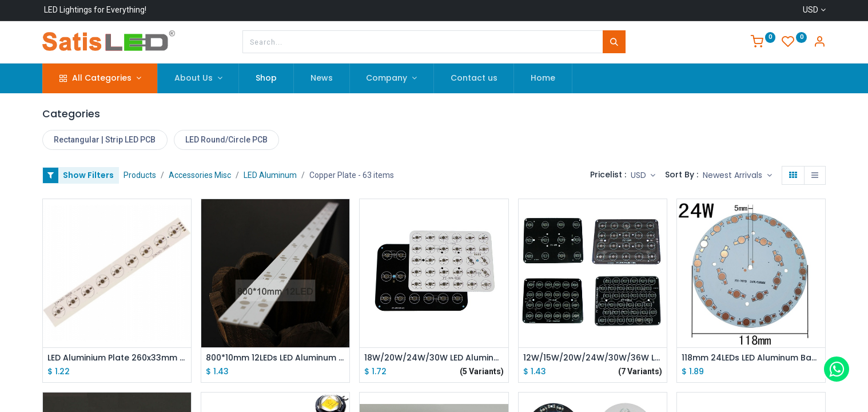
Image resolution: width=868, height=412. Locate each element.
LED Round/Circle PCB (226, 140)
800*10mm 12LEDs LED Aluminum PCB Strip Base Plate (275, 358)
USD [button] (640, 175)
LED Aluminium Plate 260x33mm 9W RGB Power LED (117, 358)
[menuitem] (266, 78)
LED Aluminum (270, 175)
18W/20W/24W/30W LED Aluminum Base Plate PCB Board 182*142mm (434, 358)
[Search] (614, 42)
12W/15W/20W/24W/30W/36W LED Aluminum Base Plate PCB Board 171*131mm (593, 358)
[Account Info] (819, 43)
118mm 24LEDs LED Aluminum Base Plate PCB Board (751, 358)
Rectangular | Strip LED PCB (105, 140)
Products (140, 175)
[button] (737, 176)
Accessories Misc (200, 175)
